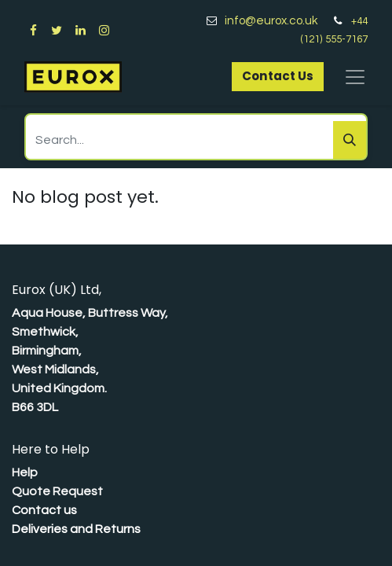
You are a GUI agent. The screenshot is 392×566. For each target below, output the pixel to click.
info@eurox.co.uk (277, 21)
